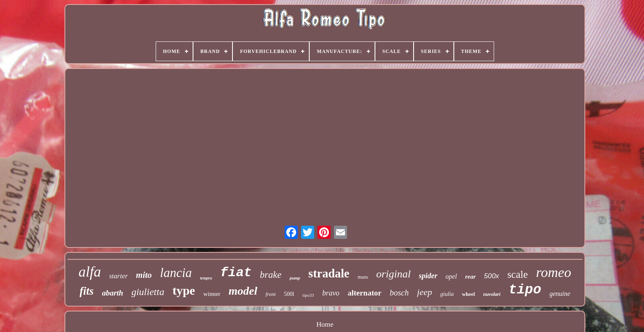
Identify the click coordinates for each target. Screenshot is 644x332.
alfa (90, 272)
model (243, 291)
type (184, 290)
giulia (447, 294)
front (271, 294)
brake (271, 275)
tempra (206, 278)
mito (144, 275)
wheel (469, 294)
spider (428, 276)
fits (87, 291)
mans (363, 277)
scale (517, 274)
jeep (424, 292)
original (393, 274)
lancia (176, 273)
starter (118, 276)
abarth (113, 293)
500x (491, 276)
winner (212, 294)
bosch (399, 293)
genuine (560, 294)
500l (289, 294)
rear (470, 277)
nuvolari (492, 294)
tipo (525, 290)
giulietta (148, 292)
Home (325, 324)
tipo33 (308, 295)
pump (295, 278)
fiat (236, 273)
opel (451, 276)
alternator (364, 293)
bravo (331, 293)
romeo (554, 272)
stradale (329, 273)
